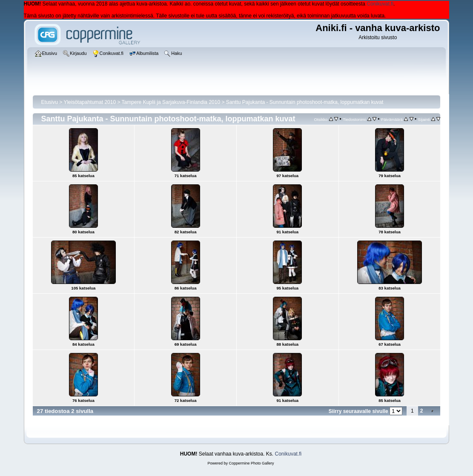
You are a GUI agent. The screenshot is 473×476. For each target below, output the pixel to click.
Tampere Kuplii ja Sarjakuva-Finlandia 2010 (171, 102)
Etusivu (50, 102)
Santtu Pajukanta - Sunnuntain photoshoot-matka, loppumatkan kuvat (305, 102)
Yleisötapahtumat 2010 (90, 102)
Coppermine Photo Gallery (251, 463)
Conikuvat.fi (380, 4)
